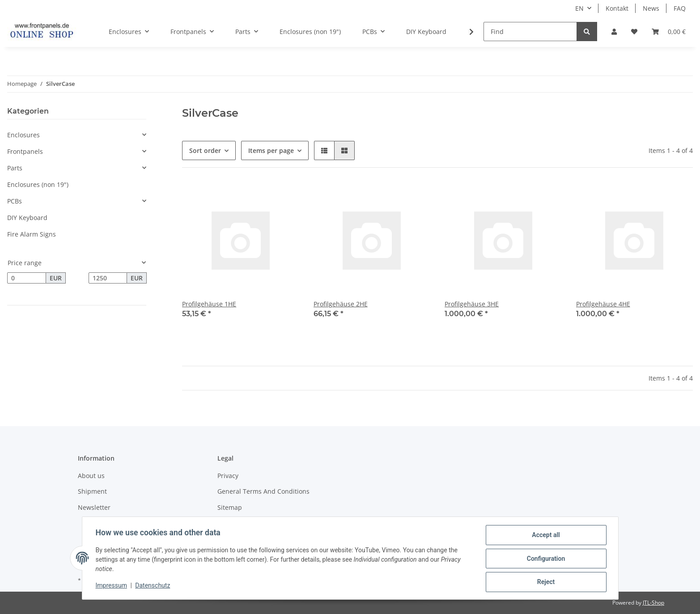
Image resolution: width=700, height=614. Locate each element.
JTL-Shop (653, 603)
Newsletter (94, 507)
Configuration (545, 559)
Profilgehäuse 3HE (472, 304)
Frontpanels (25, 151)
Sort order (205, 150)
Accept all (545, 536)
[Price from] (27, 278)
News (651, 8)
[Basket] (669, 32)
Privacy (228, 476)
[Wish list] (634, 32)
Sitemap (230, 507)
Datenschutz (153, 586)
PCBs (15, 201)
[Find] (530, 32)
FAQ (680, 8)
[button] (614, 32)
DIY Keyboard (27, 218)
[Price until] (108, 278)
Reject (545, 582)
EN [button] (579, 8)
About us (91, 476)
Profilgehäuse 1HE (209, 304)
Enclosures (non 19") (38, 184)
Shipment (92, 491)
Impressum (112, 586)
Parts (15, 168)
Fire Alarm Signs (32, 234)
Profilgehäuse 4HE (603, 304)
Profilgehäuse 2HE (341, 304)
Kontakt (617, 8)
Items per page (271, 150)
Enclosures (23, 135)
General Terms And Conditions (263, 491)
